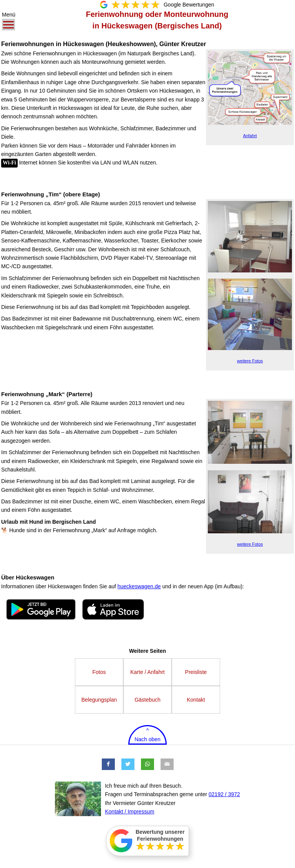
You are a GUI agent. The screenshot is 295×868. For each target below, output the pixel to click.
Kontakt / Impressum (129, 812)
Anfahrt (250, 136)
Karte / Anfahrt (147, 672)
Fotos (250, 361)
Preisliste (196, 672)
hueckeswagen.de (139, 586)
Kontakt (196, 700)
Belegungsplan (99, 700)
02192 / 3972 (224, 794)
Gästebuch (147, 700)
